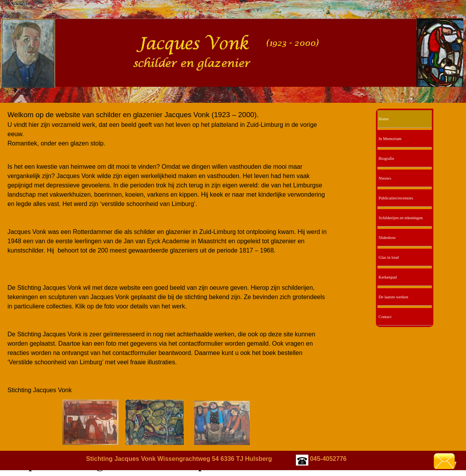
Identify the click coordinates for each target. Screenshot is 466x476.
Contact (385, 317)
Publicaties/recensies (396, 198)
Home (384, 119)
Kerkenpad (388, 277)
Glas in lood (389, 257)
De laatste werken (393, 297)
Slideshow (387, 238)
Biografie (386, 158)
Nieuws (385, 178)
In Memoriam (390, 139)
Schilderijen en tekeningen (401, 218)
